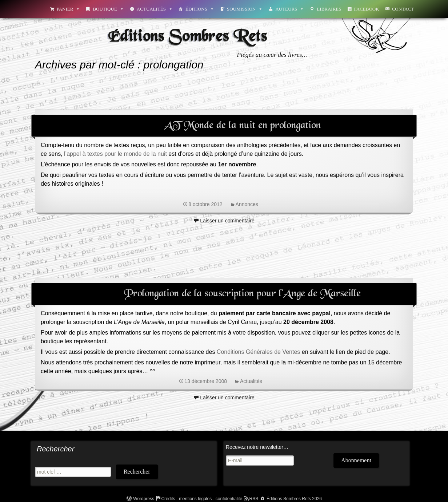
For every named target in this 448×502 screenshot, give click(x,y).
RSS (254, 499)
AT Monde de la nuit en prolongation (242, 126)
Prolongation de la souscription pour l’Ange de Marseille (242, 294)
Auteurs (290, 9)
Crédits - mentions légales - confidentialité (202, 499)
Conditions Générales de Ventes (258, 352)
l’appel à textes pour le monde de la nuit (115, 154)
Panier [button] (69, 9)
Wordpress (144, 499)
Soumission (245, 9)
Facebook (367, 9)
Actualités (155, 9)
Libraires (329, 9)
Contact (403, 9)
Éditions (200, 9)
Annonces (247, 204)
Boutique (108, 9)
